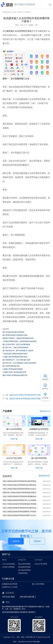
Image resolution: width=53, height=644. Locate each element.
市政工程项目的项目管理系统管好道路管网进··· (20, 481)
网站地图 (37, 642)
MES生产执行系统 (14, 458)
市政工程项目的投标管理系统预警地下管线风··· (20, 512)
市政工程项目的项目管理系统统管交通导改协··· (20, 485)
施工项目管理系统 (39, 458)
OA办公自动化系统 (8, 564)
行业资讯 (28, 12)
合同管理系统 (23, 573)
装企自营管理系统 (24, 564)
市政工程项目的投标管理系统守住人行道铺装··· (20, 500)
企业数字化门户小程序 (10, 587)
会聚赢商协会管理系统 (39, 429)
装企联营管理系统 (24, 567)
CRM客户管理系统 (8, 567)
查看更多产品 (45, 411)
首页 (15, 12)
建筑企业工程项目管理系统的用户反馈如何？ (28, 395)
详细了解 (14, 439)
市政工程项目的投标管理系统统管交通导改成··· (20, 508)
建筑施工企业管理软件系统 (19, 31)
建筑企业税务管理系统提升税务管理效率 (26, 399)
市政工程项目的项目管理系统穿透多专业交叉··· (20, 489)
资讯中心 (20, 12)
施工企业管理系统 (14, 429)
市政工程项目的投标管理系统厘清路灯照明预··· (20, 504)
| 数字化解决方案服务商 (18, 5)
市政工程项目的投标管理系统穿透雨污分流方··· (20, 515)
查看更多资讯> (45, 476)
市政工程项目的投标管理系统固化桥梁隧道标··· (20, 496)
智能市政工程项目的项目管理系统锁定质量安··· (20, 493)
